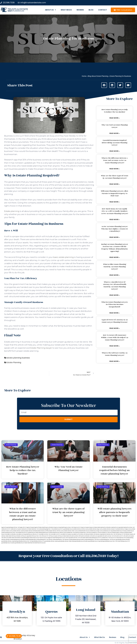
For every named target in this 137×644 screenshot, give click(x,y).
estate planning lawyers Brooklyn (18, 540)
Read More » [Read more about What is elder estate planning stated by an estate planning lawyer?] (115, 275)
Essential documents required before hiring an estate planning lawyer (115, 143)
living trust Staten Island (95, 527)
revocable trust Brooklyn (10, 534)
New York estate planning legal (41, 529)
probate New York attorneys (73, 533)
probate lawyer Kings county (96, 531)
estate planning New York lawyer (92, 540)
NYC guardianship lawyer (67, 529)
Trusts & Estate (18, 9)
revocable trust (75, 534)
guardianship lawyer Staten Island (22, 543)
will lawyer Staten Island (63, 536)
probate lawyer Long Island (109, 531)
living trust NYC (77, 527)
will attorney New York (110, 534)
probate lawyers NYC (23, 533)
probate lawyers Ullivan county (59, 533)
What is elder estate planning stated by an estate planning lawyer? (115, 267)
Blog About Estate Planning (98, 76)
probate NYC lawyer (97, 533)
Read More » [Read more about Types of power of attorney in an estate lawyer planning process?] (115, 328)
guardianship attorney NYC (38, 541)
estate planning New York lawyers (108, 540)
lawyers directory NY (34, 534)
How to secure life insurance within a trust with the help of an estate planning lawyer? (115, 337)
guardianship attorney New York (24, 541)
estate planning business (18, 358)
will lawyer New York (36, 536)
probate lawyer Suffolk (47, 533)
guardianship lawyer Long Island (96, 541)
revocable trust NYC (55, 534)
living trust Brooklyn (49, 527)
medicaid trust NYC (6, 529)
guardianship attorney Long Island (9, 541)
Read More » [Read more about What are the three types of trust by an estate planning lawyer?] (115, 184)
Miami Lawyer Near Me (38, 538)
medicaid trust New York (129, 527)
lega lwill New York (15, 527)
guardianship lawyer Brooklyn (81, 541)
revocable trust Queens (66, 534)
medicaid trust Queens (16, 529)
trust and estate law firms (120, 538)
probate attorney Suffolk (43, 531)
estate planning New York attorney (45, 540)
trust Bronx (81, 534)
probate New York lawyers (108, 538)
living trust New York (68, 527)
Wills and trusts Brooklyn (84, 536)
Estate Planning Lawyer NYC (124, 541)
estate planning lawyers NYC (95, 538)
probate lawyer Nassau (121, 531)
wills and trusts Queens (129, 536)
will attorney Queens (129, 534)
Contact (103, 10)
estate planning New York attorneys (61, 540)
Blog (91, 10)
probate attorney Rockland (31, 531)
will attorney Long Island (99, 534)
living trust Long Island (59, 527)
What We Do (66, 10)
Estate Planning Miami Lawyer (59, 538)
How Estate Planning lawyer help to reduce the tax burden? (115, 111)
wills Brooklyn (18, 538)
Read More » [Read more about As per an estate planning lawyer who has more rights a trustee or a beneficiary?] (115, 237)
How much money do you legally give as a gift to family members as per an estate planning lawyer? (115, 211)
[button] (104, 85)
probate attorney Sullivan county (56, 531)
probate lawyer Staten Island (34, 533)
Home (84, 76)
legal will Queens (30, 527)
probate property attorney (118, 533)
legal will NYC (23, 527)
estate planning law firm (16, 11)
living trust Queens (85, 527)
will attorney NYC (120, 534)
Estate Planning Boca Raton (27, 538)
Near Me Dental (34, 543)
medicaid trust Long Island (117, 527)
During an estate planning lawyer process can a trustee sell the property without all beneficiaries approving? (115, 248)
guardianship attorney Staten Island (66, 541)
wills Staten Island (84, 538)
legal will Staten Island (40, 527)
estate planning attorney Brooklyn (77, 540)
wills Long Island (69, 538)
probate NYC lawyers (107, 533)
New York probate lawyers (55, 529)
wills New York (77, 538)
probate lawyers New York (11, 533)
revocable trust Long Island (22, 534)
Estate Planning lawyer (41, 348)
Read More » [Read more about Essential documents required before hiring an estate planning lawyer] (115, 151)
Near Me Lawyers (42, 543)
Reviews (80, 10)
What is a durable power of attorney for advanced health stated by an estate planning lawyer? (115, 286)
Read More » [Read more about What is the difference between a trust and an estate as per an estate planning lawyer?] (115, 169)
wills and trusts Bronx (74, 536)
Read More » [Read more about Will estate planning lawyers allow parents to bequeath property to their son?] (115, 202)
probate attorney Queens (19, 531)
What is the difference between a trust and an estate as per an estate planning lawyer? (115, 160)
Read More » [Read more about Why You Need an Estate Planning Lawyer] (115, 133)
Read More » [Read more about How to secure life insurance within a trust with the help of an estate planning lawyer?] (115, 346)
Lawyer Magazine (48, 538)
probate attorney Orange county (124, 529)
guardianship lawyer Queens (8, 543)
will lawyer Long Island (26, 536)
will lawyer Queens (53, 536)
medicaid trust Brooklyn (106, 527)
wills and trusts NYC (119, 536)
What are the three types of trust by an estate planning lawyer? (115, 177)
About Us (50, 10)
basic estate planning (63, 257)
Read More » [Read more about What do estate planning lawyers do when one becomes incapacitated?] (115, 313)
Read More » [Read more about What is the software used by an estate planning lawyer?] (115, 361)
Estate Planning (14, 362)
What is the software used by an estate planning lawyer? (115, 354)
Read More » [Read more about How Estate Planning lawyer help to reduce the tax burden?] (115, 118)
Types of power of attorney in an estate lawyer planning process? (115, 321)
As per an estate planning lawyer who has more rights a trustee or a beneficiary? (115, 229)
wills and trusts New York (108, 536)
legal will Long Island (6, 527)
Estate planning (12, 211)
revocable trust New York (45, 534)
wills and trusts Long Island (96, 536)
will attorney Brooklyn (89, 534)
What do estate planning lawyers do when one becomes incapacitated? (115, 304)
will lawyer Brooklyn (16, 536)
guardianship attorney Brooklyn (123, 540)
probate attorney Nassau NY (109, 529)
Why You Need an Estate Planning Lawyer (115, 126)
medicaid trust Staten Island (28, 529)
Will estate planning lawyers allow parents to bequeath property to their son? (115, 193)
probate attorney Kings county (96, 529)
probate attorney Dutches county (81, 529)
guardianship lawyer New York (110, 541)
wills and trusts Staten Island (8, 538)
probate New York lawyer (86, 533)
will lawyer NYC (45, 536)
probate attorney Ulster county (71, 531)
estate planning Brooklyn (31, 540)
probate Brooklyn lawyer (84, 531)
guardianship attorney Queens (51, 541)
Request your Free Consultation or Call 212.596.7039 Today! (68, 556)
